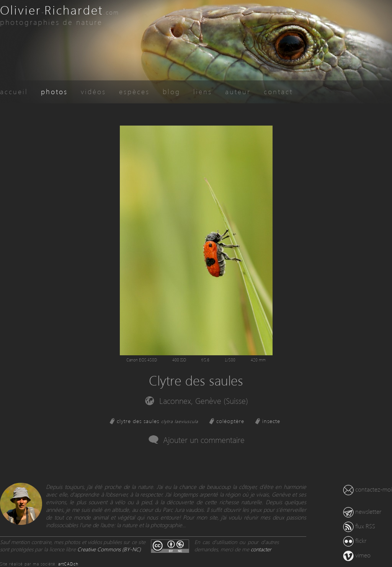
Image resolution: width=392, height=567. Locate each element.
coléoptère (230, 421)
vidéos (93, 91)
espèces (134, 91)
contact (278, 91)
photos (54, 91)
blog (171, 91)
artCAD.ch (68, 564)
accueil (14, 91)
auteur (238, 91)
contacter (261, 549)
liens (203, 91)
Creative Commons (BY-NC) (109, 549)
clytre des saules (158, 421)
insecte (271, 421)
